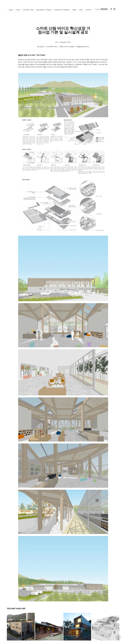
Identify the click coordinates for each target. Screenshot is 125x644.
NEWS (81, 10)
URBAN (75, 10)
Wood (18, 10)
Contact (89, 10)
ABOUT (11, 10)
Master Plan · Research (62, 10)
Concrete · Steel (28, 10)
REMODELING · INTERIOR (44, 10)
